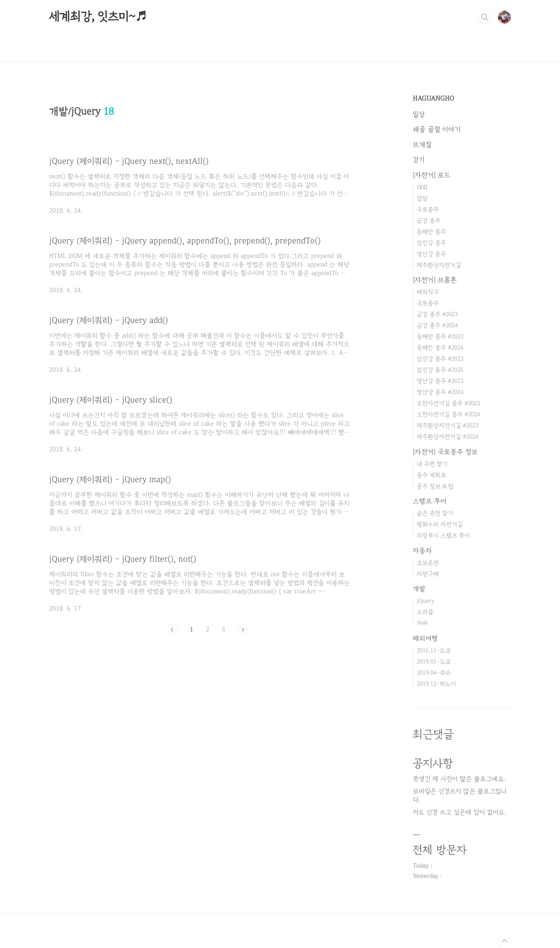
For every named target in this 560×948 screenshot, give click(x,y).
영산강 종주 (431, 254)
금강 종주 (429, 221)
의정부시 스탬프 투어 (443, 535)
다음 (243, 630)
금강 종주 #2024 (437, 325)
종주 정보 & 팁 (435, 486)
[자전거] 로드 (432, 175)
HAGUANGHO (434, 98)
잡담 (422, 198)
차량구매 (428, 574)
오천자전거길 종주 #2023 (448, 403)
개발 (419, 589)
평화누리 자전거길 (440, 524)
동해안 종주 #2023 (440, 336)
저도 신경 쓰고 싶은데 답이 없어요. (459, 812)
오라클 (425, 612)
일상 (419, 114)
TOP (504, 941)
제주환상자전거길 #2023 (447, 425)
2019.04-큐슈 (434, 673)
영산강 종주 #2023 (440, 381)
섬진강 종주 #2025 (440, 370)
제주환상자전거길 (439, 265)
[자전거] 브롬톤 (435, 280)
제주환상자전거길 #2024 (447, 437)
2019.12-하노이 (437, 684)
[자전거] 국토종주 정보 (445, 452)
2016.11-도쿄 (434, 650)
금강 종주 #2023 (437, 314)
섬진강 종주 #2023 (440, 359)
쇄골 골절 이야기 (437, 129)
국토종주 (428, 209)
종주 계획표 (431, 475)
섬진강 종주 (431, 243)
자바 (422, 623)
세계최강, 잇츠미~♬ (98, 17)
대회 (422, 187)
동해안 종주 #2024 (440, 348)
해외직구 (428, 292)
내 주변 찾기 (432, 464)
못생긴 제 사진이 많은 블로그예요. (459, 779)
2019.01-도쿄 (434, 662)
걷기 (419, 160)
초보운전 (428, 563)
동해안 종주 (431, 232)
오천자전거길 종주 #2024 (448, 414)
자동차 (422, 551)
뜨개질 (422, 145)
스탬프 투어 (430, 501)
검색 (485, 17)
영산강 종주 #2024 (440, 392)
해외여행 (425, 638)
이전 (172, 630)
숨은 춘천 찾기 (435, 513)
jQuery (426, 601)
